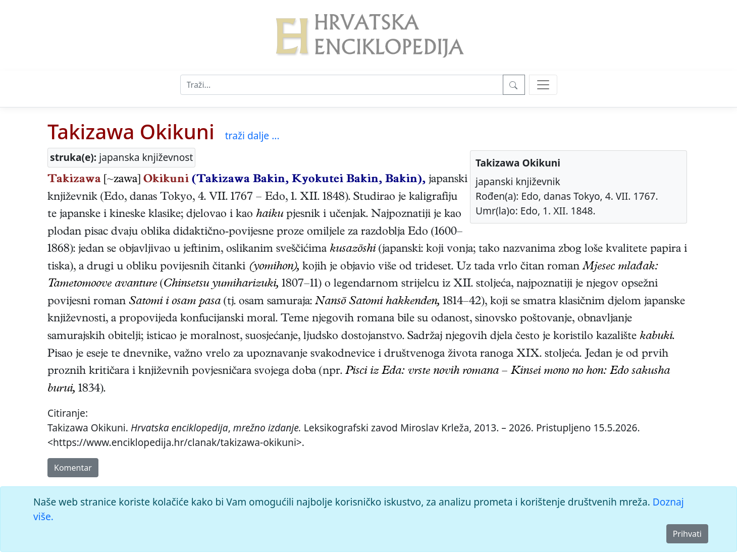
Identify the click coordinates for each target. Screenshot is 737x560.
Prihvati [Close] (687, 534)
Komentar (73, 468)
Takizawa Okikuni (131, 131)
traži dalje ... (252, 135)
